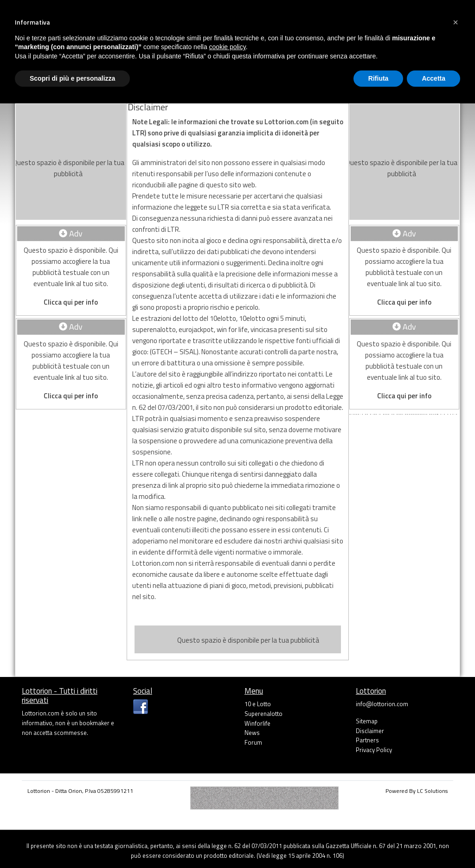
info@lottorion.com (382, 704)
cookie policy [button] (228, 47)
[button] (456, 22)
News (252, 733)
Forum (253, 742)
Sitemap (367, 721)
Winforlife (257, 723)
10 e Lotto (258, 704)
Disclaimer (370, 731)
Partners (367, 740)
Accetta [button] (433, 78)
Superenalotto (263, 714)
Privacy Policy (374, 750)
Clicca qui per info (71, 302)
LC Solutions (432, 791)
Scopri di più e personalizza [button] (72, 78)
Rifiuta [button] (379, 78)
